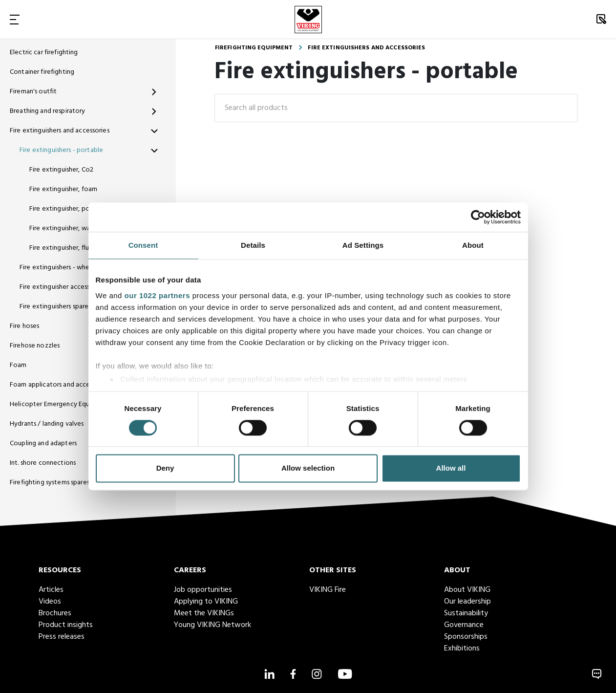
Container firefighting (42, 72)
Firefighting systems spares (50, 483)
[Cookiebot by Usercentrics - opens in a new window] (478, 217)
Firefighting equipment (254, 48)
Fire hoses (24, 326)
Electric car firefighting (44, 53)
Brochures (55, 613)
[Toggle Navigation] (15, 19)
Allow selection (308, 468)
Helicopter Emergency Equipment (60, 404)
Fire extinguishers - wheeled (61, 268)
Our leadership (467, 602)
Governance (464, 625)
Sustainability (466, 613)
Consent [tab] (143, 245)
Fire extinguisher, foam (63, 189)
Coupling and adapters (43, 444)
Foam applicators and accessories (60, 385)
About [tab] (473, 245)
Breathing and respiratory (48, 111)
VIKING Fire (328, 590)
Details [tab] (253, 245)
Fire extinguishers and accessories (60, 131)
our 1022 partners (157, 295)
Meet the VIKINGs (204, 613)
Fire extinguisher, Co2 (61, 170)
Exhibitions (462, 649)
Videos (50, 602)
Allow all (451, 468)
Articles (51, 590)
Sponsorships (466, 637)
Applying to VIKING (206, 602)
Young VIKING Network (212, 625)
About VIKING (467, 590)
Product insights (66, 625)
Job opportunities (203, 590)
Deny (165, 468)
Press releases (62, 637)
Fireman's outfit (33, 92)
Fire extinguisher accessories (62, 287)
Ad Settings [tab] (363, 245)
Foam (18, 365)
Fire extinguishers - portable (61, 150)
